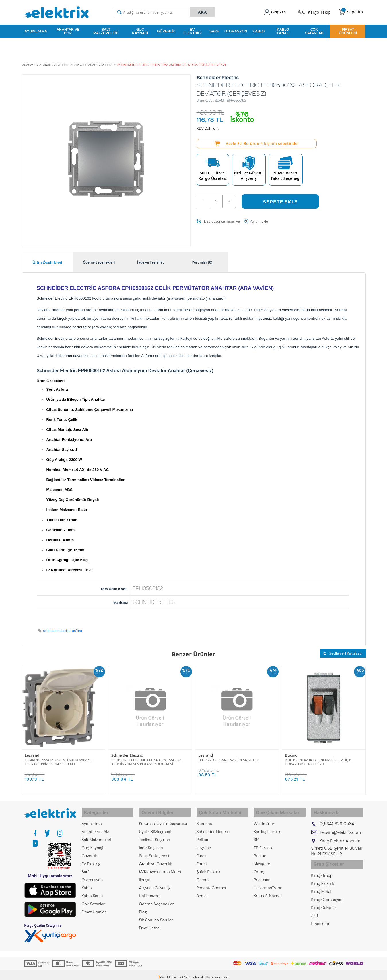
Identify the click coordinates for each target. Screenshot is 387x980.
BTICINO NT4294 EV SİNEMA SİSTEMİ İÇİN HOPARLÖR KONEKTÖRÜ (318, 759)
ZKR (315, 907)
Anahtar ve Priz (68, 30)
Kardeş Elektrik (267, 826)
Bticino (291, 752)
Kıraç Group (322, 867)
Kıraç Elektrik (323, 875)
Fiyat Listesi (150, 922)
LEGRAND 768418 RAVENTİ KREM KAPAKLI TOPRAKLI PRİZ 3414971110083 (58, 759)
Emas (202, 850)
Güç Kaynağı (140, 30)
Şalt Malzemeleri (106, 30)
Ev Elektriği (192, 30)
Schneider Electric (127, 752)
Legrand (32, 752)
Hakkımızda (149, 890)
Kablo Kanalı (283, 30)
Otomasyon (236, 30)
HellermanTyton (268, 882)
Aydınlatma (36, 30)
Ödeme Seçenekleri (157, 898)
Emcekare (320, 915)
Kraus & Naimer (268, 890)
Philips (202, 834)
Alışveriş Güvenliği (155, 882)
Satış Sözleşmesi (154, 850)
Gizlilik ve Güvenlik (156, 858)
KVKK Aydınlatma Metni (160, 866)
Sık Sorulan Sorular (156, 914)
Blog (143, 906)
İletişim (145, 874)
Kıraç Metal (321, 883)
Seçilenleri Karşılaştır (343, 651)
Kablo (258, 30)
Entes (202, 858)
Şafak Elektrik (209, 866)
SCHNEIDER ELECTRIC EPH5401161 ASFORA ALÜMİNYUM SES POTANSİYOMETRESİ (146, 759)
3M (257, 834)
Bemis (202, 890)
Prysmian (262, 874)
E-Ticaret (176, 973)
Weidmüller (264, 818)
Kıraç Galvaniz (324, 899)
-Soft (164, 973)
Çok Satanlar (314, 30)
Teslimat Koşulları (155, 834)
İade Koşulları (151, 842)
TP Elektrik (263, 842)
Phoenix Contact (212, 882)
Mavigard (262, 858)
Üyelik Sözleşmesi (155, 826)
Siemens (204, 818)
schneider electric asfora (63, 628)
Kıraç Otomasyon (327, 891)
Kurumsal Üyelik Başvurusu (163, 818)
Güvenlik (166, 30)
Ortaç (259, 866)
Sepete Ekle (280, 199)
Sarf (214, 30)
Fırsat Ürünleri (348, 30)
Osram (203, 874)
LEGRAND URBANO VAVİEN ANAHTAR (228, 757)
